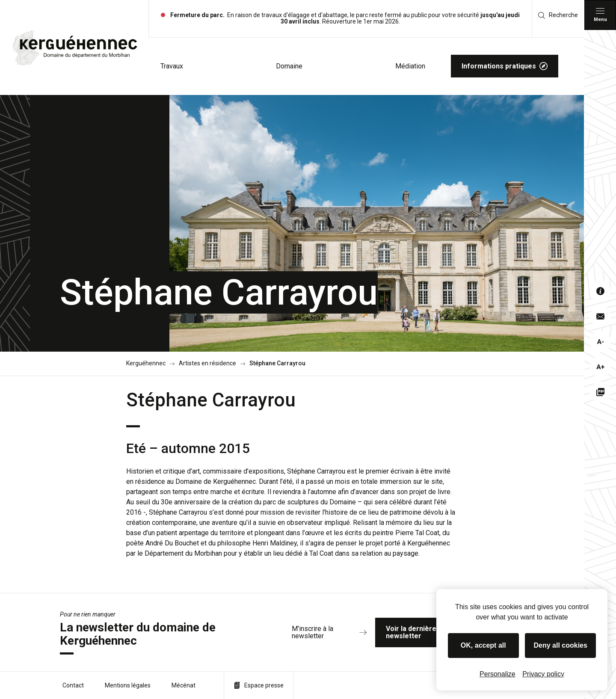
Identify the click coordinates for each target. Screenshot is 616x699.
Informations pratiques (505, 66)
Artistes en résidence (207, 363)
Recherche (558, 15)
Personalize (498, 674)
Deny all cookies (561, 645)
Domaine (289, 66)
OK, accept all (483, 645)
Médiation (410, 66)
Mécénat (184, 685)
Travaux (172, 66)
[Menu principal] (600, 15)
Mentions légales (128, 685)
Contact (73, 685)
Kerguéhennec (146, 363)
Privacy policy (543, 674)
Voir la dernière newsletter (435, 632)
